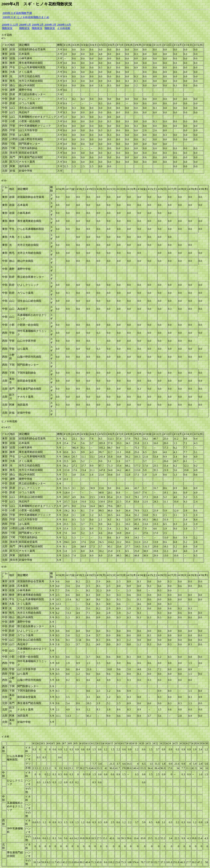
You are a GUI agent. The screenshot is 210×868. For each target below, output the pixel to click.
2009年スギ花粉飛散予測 (17, 13)
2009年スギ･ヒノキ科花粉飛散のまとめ (26, 17)
